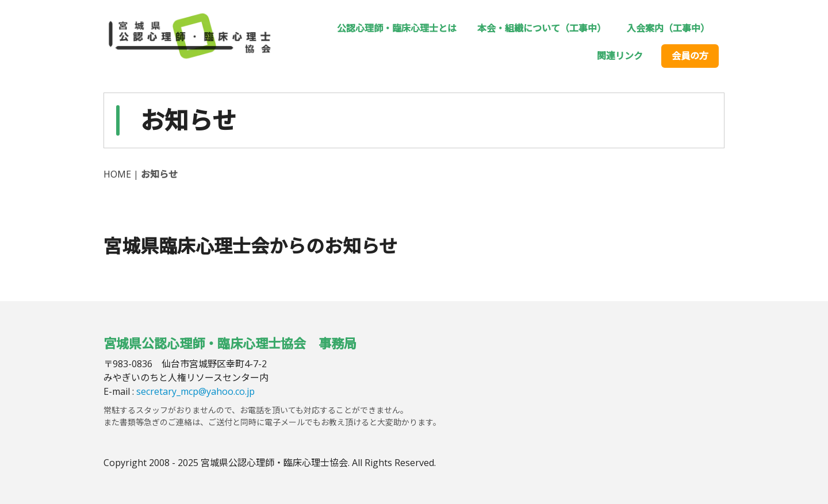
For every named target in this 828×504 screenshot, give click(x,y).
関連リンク (620, 56)
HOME (117, 174)
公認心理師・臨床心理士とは (397, 28)
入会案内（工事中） (668, 28)
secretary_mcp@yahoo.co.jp (195, 391)
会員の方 (690, 56)
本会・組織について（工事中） (542, 28)
